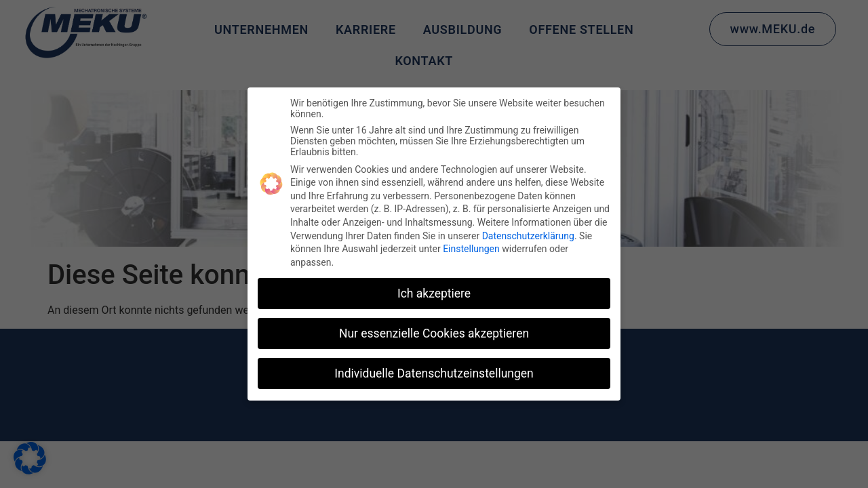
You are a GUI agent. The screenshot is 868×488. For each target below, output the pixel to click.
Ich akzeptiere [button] (434, 293)
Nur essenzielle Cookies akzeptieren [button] (434, 333)
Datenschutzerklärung (528, 236)
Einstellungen (471, 249)
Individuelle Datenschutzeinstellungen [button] (434, 373)
